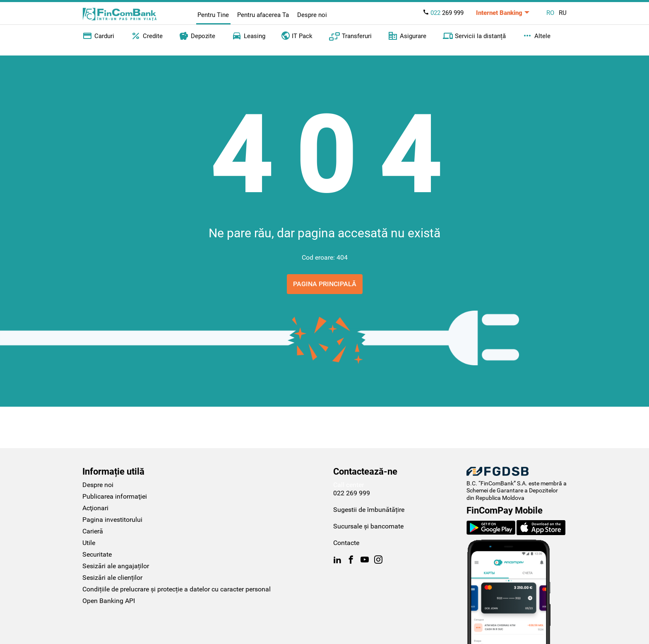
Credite (147, 36)
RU (563, 13)
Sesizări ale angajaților (116, 566)
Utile (89, 543)
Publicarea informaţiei (115, 496)
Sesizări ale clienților (112, 578)
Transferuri (350, 36)
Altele (536, 36)
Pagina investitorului (112, 520)
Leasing (249, 36)
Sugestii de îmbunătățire (369, 510)
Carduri (98, 36)
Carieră (93, 531)
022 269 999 (352, 493)
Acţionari (95, 508)
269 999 (443, 13)
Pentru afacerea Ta (263, 15)
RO (550, 13)
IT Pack (297, 35)
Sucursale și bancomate (368, 526)
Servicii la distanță (474, 36)
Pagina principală (325, 284)
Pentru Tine (213, 15)
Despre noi (312, 15)
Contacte (346, 543)
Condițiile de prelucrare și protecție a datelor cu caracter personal (177, 589)
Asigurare (407, 36)
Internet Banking (499, 13)
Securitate (97, 554)
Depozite (197, 36)
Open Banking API (109, 601)
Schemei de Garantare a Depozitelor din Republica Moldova (512, 494)
